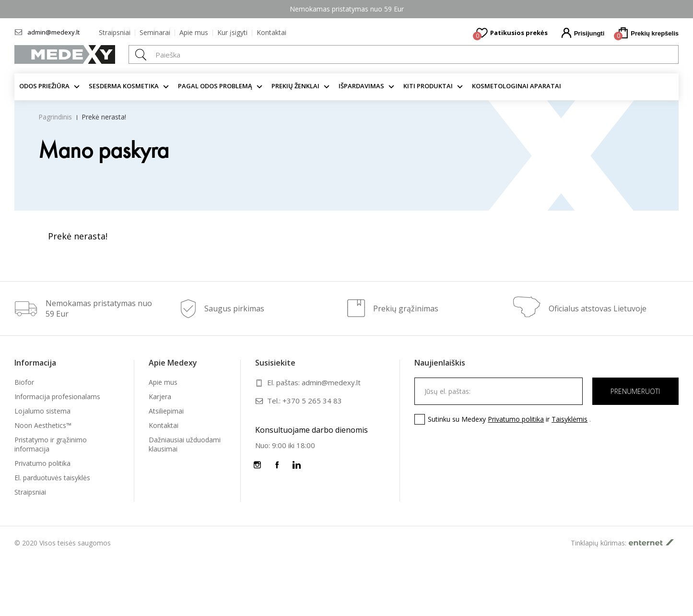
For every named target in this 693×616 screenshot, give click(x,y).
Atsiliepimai (166, 411)
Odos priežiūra (44, 86)
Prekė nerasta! (104, 117)
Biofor (24, 382)
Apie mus (194, 32)
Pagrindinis (55, 117)
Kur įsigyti (232, 32)
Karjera (160, 397)
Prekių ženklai (295, 86)
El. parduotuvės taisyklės (52, 478)
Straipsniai (115, 32)
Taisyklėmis (570, 419)
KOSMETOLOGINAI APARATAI (517, 86)
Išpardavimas (361, 86)
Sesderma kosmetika (124, 86)
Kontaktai (271, 32)
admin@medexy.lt (53, 32)
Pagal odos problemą (215, 86)
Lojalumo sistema (42, 411)
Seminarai (155, 32)
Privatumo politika (42, 463)
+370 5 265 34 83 (312, 401)
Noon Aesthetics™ (43, 425)
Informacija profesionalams (57, 397)
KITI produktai (428, 86)
